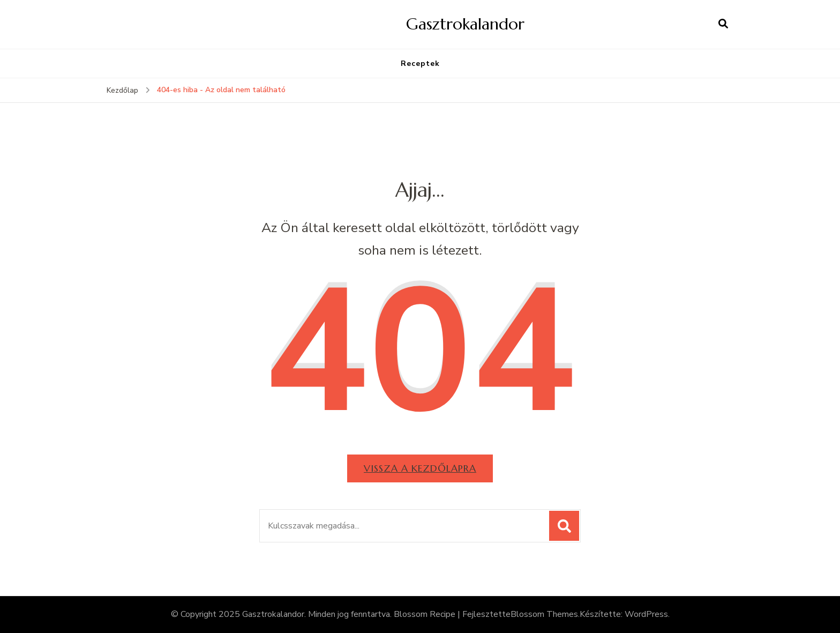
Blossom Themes (544, 614)
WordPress (646, 614)
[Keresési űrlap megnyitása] (723, 24)
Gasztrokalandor (465, 24)
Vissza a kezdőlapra (420, 468)
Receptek (420, 64)
